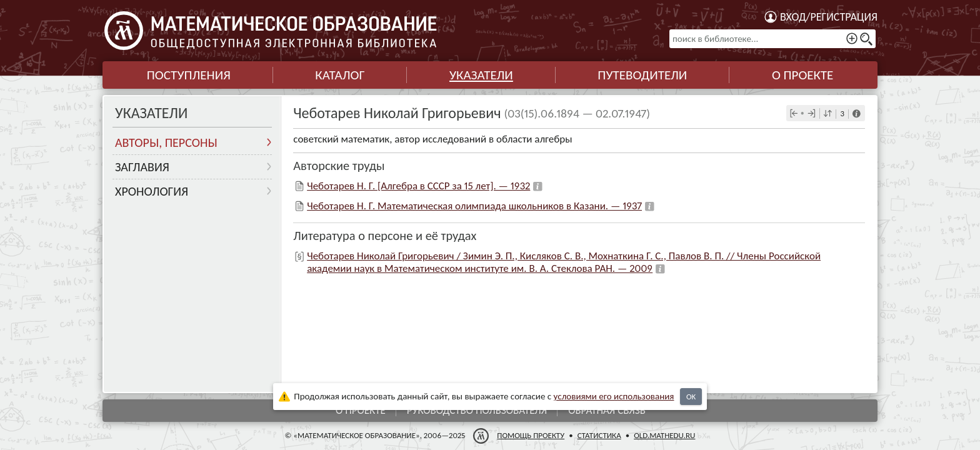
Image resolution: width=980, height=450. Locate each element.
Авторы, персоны (166, 142)
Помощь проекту (531, 435)
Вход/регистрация (829, 17)
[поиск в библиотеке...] (772, 39)
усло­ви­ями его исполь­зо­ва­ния (614, 396)
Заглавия (142, 167)
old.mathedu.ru (664, 435)
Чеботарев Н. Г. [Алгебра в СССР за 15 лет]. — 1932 (418, 186)
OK (691, 397)
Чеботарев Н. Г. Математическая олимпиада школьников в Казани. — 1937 (474, 206)
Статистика (599, 435)
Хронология (152, 191)
